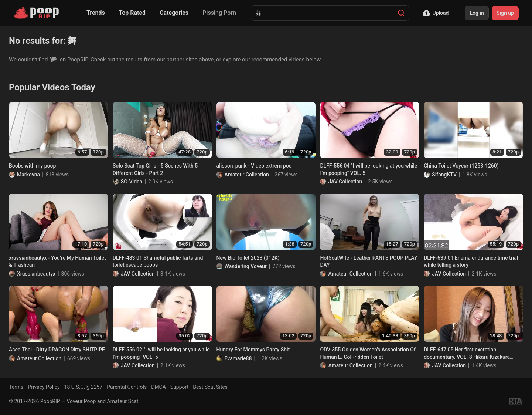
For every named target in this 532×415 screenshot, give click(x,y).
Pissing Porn (219, 13)
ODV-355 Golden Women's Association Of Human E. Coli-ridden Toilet (368, 353)
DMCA (158, 387)
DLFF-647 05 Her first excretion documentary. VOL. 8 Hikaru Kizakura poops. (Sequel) (467, 354)
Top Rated (132, 13)
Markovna (28, 175)
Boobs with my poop (32, 166)
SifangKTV (444, 175)
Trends (96, 13)
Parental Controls (127, 387)
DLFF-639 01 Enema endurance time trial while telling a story (471, 262)
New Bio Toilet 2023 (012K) (248, 258)
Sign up (505, 13)
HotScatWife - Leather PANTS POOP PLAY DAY (369, 262)
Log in (477, 13)
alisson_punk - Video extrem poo (254, 166)
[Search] (401, 13)
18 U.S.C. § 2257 (83, 387)
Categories (174, 13)
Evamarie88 (238, 358)
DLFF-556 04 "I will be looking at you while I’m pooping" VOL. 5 (369, 169)
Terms (16, 387)
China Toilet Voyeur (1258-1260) (461, 166)
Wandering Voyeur (246, 266)
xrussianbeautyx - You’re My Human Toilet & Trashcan (57, 262)
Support (179, 387)
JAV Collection (345, 182)
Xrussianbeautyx (36, 274)
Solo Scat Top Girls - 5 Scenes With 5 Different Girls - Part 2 (155, 169)
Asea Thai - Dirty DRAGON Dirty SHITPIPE (57, 350)
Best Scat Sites (210, 387)
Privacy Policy (44, 387)
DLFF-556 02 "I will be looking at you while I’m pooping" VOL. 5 (161, 353)
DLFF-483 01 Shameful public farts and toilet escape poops (158, 262)
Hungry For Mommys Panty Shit (253, 350)
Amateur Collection (247, 175)
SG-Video (132, 182)
